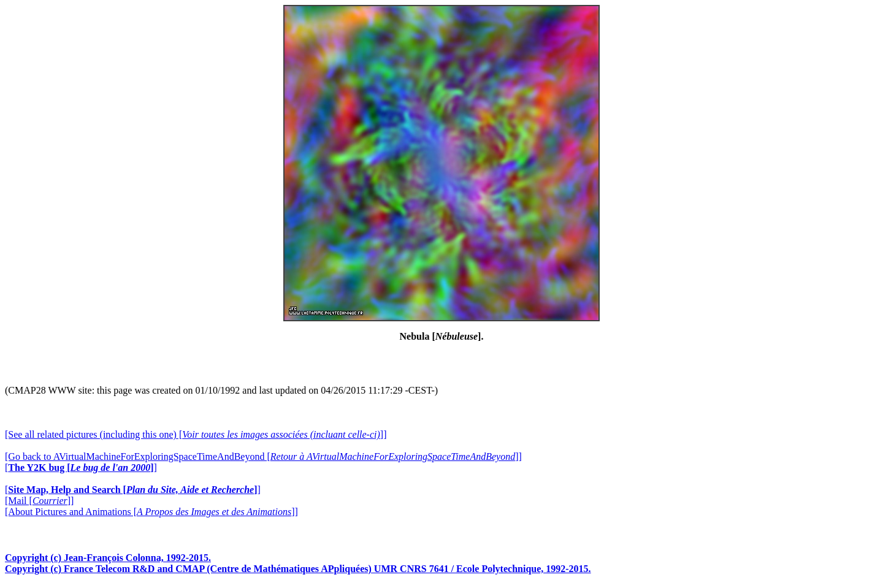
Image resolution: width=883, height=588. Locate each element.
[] (81, 468)
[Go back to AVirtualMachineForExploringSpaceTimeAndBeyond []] (263, 456)
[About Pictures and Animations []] (151, 512)
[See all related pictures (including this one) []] (196, 434)
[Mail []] (39, 501)
